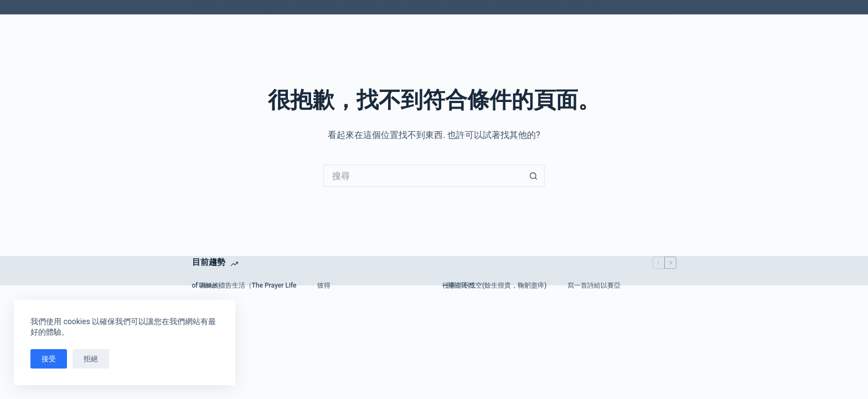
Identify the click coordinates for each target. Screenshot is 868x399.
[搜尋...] (423, 176)
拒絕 (91, 359)
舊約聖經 (472, 7)
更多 (586, 7)
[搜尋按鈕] (534, 176)
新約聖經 (317, 7)
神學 (428, 7)
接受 (49, 359)
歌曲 (206, 7)
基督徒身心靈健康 (256, 7)
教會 (394, 7)
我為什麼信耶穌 (533, 7)
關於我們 (360, 7)
